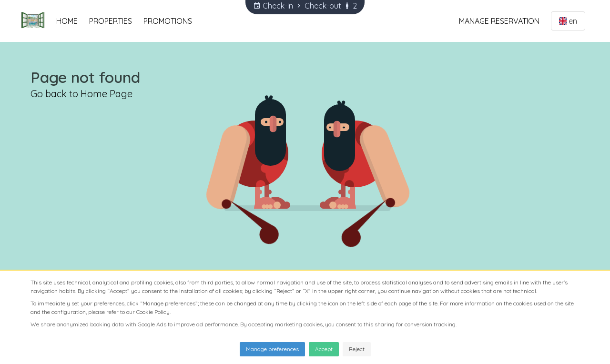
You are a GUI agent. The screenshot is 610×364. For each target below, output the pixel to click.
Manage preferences (272, 349)
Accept (324, 349)
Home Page (107, 94)
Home (67, 21)
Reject (357, 349)
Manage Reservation (499, 21)
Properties (111, 21)
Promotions (168, 21)
